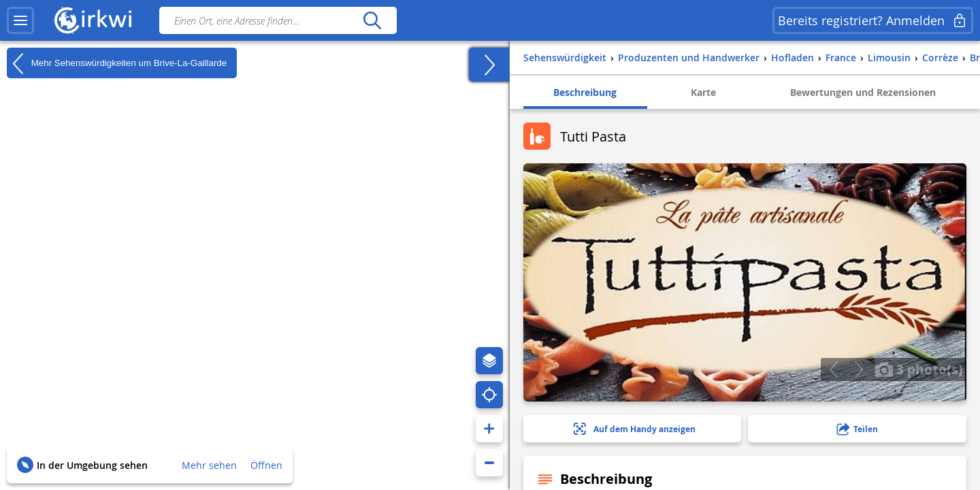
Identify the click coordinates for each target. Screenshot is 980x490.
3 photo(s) (919, 369)
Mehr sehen (209, 465)
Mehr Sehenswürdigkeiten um (117, 63)
